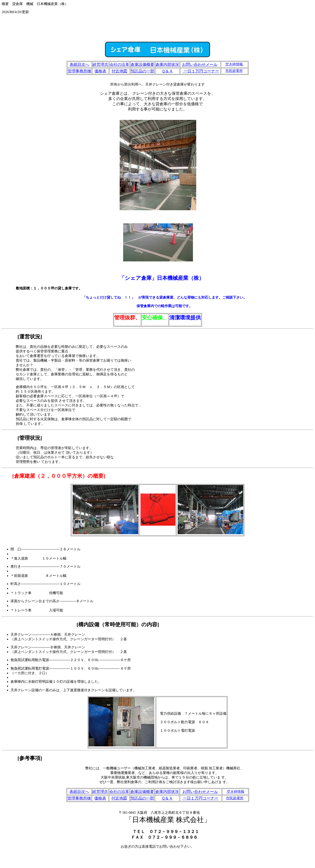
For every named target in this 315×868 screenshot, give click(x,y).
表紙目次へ (79, 65)
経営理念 (100, 65)
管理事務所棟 (79, 71)
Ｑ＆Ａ (167, 71)
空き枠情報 (234, 64)
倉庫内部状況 (167, 65)
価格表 (100, 71)
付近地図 (119, 71)
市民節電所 (234, 71)
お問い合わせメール (200, 65)
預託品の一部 (142, 71)
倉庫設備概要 (142, 65)
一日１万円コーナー (201, 71)
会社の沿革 (119, 65)
